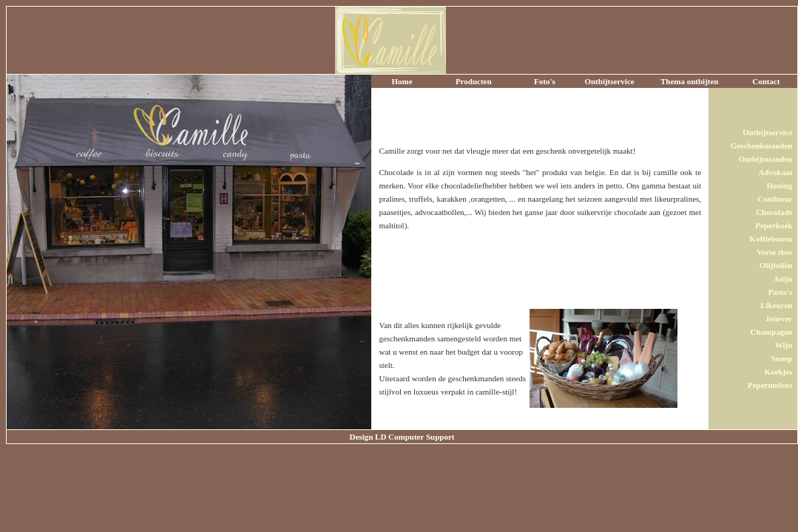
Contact (766, 81)
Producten (474, 81)
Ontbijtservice (609, 81)
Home (402, 81)
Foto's (545, 81)
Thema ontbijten (690, 81)
